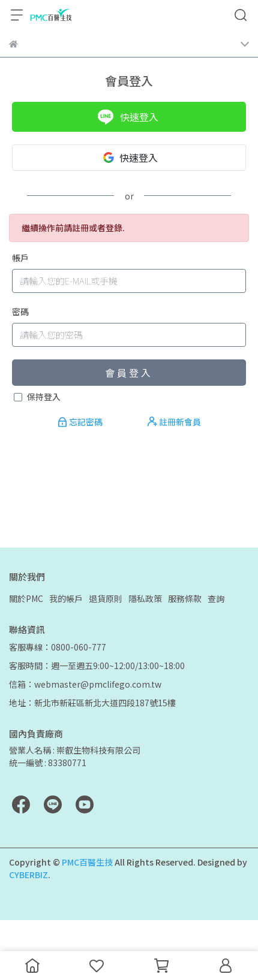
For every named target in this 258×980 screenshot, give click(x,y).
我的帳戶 (66, 598)
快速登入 (128, 117)
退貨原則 (106, 598)
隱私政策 (145, 598)
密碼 (20, 311)
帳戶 (20, 258)
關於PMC (26, 598)
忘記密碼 (81, 422)
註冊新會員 (174, 422)
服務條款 (185, 598)
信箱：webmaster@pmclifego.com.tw (85, 684)
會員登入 (129, 373)
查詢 (216, 598)
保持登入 (44, 397)
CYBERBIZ (28, 875)
